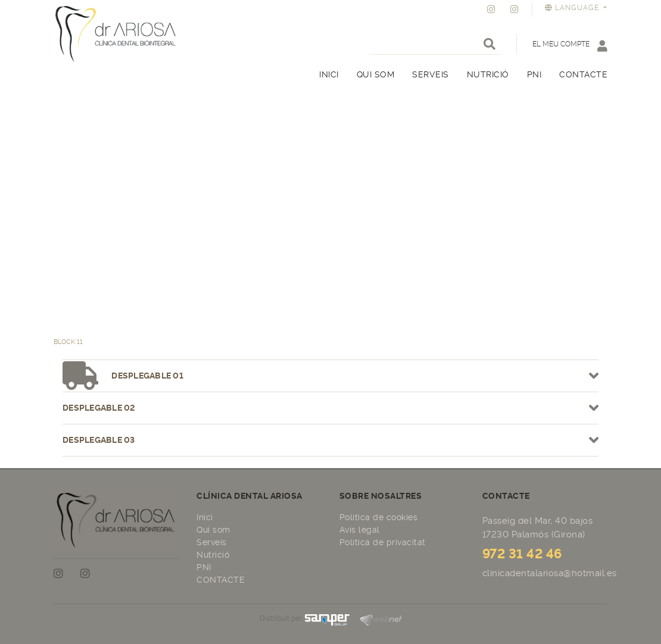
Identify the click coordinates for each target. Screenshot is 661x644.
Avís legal (360, 530)
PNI (204, 567)
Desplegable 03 (330, 440)
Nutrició (213, 555)
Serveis (212, 542)
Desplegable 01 (330, 376)
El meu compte (570, 46)
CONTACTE (221, 580)
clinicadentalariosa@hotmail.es (550, 573)
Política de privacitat (383, 542)
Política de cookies (379, 517)
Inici (205, 517)
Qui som (213, 530)
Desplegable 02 (330, 408)
